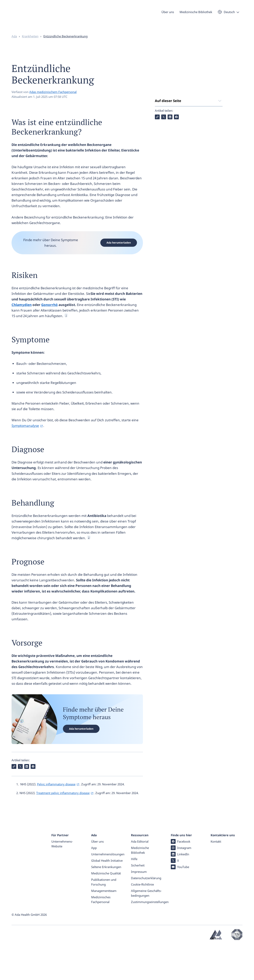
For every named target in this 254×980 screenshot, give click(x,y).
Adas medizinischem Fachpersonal (53, 100)
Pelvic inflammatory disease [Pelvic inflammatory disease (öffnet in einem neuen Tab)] (56, 792)
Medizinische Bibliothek (196, 14)
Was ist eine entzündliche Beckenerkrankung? (175, 119)
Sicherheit (138, 900)
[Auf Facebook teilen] (176, 186)
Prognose (162, 162)
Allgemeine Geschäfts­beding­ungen (146, 928)
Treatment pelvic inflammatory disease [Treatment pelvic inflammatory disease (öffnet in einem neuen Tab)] (63, 801)
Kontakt (216, 876)
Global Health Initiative (107, 895)
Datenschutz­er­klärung (146, 913)
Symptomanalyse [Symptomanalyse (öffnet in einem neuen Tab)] (25, 433)
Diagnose (162, 146)
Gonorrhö (49, 312)
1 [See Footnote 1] (66, 323)
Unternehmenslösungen (107, 889)
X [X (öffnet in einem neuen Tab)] (175, 895)
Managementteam (104, 926)
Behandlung (165, 154)
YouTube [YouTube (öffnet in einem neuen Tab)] (180, 902)
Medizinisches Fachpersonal (101, 934)
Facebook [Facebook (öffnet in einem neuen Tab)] (181, 876)
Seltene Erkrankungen (106, 902)
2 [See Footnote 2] (89, 545)
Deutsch (229, 14)
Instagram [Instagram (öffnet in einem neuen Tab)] (181, 883)
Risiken (161, 130)
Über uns (168, 14)
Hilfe (134, 894)
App (94, 883)
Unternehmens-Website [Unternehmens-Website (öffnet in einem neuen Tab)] (62, 879)
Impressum (139, 906)
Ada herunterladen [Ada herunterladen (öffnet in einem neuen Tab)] (119, 250)
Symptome (163, 138)
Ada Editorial (140, 876)
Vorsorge (162, 170)
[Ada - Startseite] (18, 18)
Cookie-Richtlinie (142, 919)
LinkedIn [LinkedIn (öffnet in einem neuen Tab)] (180, 889)
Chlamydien (22, 312)
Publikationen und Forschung (104, 917)
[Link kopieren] (157, 186)
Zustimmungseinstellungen (150, 937)
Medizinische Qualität (106, 908)
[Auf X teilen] (164, 186)
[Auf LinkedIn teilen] (170, 186)
